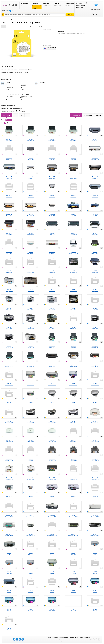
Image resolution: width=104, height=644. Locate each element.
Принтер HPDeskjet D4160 (31, 253)
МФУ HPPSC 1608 (73, 554)
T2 (15, 19)
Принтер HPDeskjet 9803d (73, 234)
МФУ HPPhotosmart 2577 (9, 403)
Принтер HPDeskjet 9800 (9, 234)
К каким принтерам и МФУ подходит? (35, 26)
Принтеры (35, 3)
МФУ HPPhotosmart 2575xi (95, 384)
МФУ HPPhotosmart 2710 (31, 422)
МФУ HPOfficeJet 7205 (73, 290)
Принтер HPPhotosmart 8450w (9, 516)
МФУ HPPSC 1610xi (31, 573)
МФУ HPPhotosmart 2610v (73, 403)
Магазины (46, 3)
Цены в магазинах (11, 26)
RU (10, 11)
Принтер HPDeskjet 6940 (9, 215)
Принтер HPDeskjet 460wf (73, 140)
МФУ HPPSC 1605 (52, 554)
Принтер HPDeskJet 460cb (31, 140)
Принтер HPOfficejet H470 (52, 347)
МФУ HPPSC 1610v (9, 573)
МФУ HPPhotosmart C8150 (73, 516)
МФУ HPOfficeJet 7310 (9, 328)
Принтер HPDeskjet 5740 (95, 140)
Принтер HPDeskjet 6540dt (73, 177)
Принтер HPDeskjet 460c (9, 140)
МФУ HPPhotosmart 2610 (52, 403)
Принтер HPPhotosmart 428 (73, 460)
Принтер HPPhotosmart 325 (95, 422)
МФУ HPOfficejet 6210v (95, 272)
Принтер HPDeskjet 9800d (31, 234)
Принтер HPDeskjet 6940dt (31, 215)
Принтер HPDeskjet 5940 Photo (95, 159)
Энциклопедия (69, 3)
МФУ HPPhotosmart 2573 (31, 384)
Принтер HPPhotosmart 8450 (52, 497)
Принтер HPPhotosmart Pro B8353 (95, 535)
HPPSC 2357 (73, 610)
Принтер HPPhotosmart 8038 (73, 478)
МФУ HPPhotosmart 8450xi (31, 516)
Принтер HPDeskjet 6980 (73, 215)
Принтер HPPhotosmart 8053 (9, 497)
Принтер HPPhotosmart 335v (31, 441)
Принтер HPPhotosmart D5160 (9, 535)
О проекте (49, 638)
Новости (57, 3)
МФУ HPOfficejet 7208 (95, 290)
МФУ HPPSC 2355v (31, 610)
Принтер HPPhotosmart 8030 (52, 478)
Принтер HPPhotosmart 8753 (52, 516)
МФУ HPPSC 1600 (9, 554)
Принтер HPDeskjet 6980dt (95, 215)
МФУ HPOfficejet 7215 (95, 309)
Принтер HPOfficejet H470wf (31, 366)
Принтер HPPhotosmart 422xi (9, 460)
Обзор (3, 26)
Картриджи (24, 3)
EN (13, 11)
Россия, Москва (5, 11)
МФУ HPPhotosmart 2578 (31, 403)
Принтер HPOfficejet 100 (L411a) (73, 253)
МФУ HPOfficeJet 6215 (52, 290)
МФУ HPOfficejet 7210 (9, 309)
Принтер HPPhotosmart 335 (9, 441)
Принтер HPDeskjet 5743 (31, 159)
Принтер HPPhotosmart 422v (95, 441)
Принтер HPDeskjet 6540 (52, 177)
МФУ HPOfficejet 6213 (31, 290)
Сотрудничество (64, 638)
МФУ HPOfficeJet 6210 (73, 272)
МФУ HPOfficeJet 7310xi (31, 328)
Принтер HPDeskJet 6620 (31, 196)
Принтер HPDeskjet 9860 (9, 253)
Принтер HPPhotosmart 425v (52, 460)
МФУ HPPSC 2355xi (52, 610)
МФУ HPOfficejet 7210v (31, 309)
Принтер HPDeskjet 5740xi (9, 159)
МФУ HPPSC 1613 (52, 573)
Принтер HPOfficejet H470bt (95, 347)
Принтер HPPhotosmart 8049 (95, 478)
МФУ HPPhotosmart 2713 (73, 422)
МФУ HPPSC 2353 (73, 591)
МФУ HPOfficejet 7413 (31, 347)
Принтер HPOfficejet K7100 (52, 366)
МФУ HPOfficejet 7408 (73, 328)
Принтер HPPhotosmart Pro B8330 (52, 535)
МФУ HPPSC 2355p (9, 610)
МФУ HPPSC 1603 (31, 554)
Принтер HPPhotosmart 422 (73, 441)
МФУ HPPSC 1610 (95, 554)
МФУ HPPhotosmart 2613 (9, 422)
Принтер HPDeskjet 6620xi (52, 196)
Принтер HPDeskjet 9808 (95, 234)
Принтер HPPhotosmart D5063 (95, 516)
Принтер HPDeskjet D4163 (52, 253)
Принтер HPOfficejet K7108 (95, 366)
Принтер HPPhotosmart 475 (9, 478)
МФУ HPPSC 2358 (95, 610)
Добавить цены (80, 7)
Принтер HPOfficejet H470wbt (9, 366)
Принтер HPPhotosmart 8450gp (73, 497)
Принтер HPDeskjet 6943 (52, 215)
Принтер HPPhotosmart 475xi (31, 478)
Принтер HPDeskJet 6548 (9, 196)
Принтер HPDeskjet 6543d (95, 177)
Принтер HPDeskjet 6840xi (95, 196)
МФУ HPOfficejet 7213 (73, 309)
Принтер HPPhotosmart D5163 (31, 535)
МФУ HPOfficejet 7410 (95, 328)
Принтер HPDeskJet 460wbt (52, 140)
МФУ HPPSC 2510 (9, 629)
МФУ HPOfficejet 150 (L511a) (95, 253)
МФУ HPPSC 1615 (73, 573)
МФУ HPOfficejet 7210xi (52, 309)
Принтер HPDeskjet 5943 (31, 177)
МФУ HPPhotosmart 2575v (73, 384)
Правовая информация (85, 638)
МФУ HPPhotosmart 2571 (9, 384)
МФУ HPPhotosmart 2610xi (95, 403)
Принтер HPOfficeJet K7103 (73, 366)
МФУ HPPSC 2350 (9, 591)
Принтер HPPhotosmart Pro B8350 (73, 535)
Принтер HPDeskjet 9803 (52, 234)
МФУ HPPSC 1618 (95, 573)
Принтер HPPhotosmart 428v (95, 460)
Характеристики (21, 26)
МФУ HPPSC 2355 (95, 591)
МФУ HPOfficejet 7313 (52, 328)
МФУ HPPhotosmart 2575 (52, 384)
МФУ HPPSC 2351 (31, 591)
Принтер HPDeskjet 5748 (73, 159)
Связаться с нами (74, 638)
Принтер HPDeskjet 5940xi (9, 177)
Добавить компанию (81, 5)
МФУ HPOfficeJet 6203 (31, 272)
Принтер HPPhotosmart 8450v (95, 497)
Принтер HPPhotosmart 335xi (52, 441)
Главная (3, 19)
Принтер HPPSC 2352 (52, 591)
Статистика (56, 638)
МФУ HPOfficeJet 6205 (52, 272)
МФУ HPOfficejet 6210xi (9, 290)
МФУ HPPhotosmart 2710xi (52, 422)
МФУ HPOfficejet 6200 (9, 272)
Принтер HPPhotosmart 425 (31, 460)
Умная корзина (96, 9)
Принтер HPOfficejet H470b (73, 347)
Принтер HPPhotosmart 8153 (31, 497)
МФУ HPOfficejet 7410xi (9, 347)
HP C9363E (23, 85)
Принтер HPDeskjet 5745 (52, 159)
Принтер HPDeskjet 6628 (73, 196)
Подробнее (96, 15)
